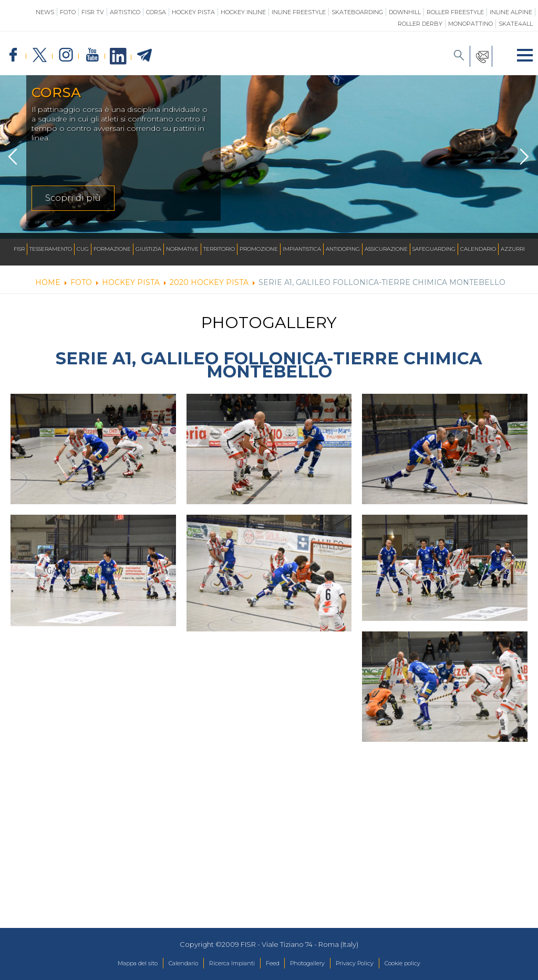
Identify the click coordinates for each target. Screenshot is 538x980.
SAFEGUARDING (434, 249)
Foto (68, 12)
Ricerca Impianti (224, 964)
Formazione (112, 249)
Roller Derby (420, 24)
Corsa (156, 12)
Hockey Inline (243, 12)
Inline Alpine (511, 12)
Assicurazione (386, 249)
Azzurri (513, 249)
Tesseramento (51, 249)
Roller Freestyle (455, 12)
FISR (19, 249)
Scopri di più (73, 204)
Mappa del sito (112, 964)
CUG (83, 249)
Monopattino (470, 24)
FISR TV (93, 12)
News (45, 12)
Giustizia (148, 249)
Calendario (478, 249)
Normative (182, 249)
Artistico (125, 12)
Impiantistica (302, 249)
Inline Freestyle (299, 12)
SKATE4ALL (516, 24)
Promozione (259, 249)
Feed (272, 964)
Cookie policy (428, 964)
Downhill (405, 12)
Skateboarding (357, 12)
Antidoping (343, 249)
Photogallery (314, 964)
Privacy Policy (370, 964)
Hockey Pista (193, 12)
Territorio (219, 249)
